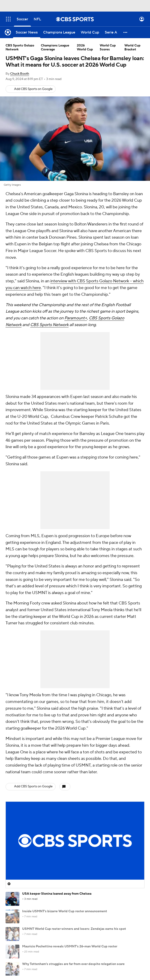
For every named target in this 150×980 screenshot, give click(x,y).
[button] (126, 32)
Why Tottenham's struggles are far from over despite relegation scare (73, 964)
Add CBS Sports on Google (33, 89)
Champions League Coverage (55, 48)
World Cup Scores (108, 48)
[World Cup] (90, 32)
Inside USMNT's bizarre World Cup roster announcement (65, 911)
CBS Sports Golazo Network (20, 48)
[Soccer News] (27, 32)
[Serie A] (111, 32)
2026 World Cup (85, 48)
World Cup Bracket (132, 48)
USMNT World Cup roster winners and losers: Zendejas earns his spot (74, 929)
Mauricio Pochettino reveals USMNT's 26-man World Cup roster (70, 946)
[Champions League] (59, 32)
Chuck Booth (20, 74)
